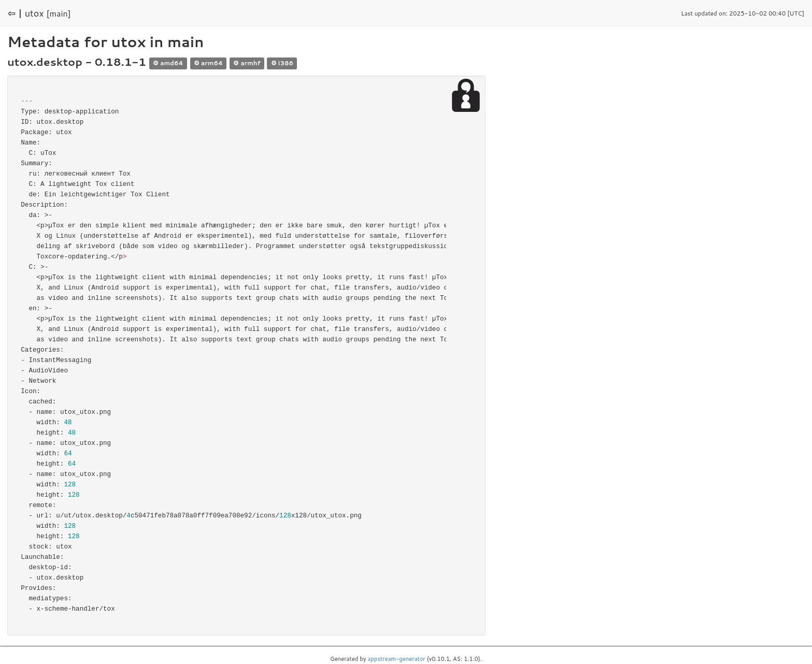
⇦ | (15, 13)
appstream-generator (397, 659)
